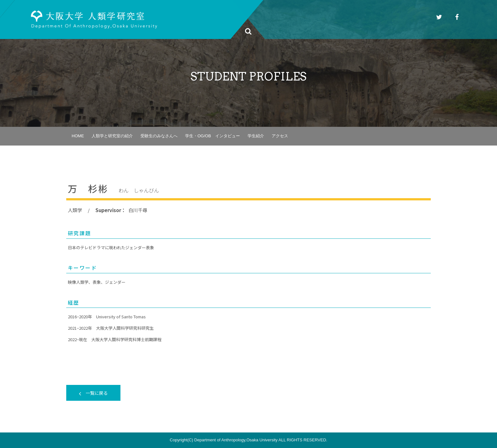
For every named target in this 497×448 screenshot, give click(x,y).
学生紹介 (256, 136)
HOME (78, 136)
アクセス (280, 136)
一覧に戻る (93, 393)
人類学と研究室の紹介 (112, 136)
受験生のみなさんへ (159, 136)
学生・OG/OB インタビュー (213, 136)
